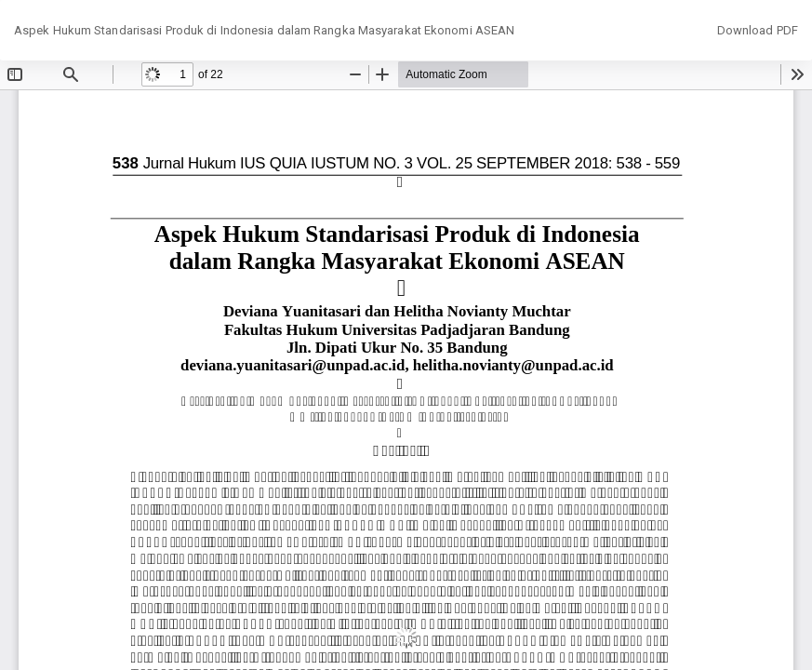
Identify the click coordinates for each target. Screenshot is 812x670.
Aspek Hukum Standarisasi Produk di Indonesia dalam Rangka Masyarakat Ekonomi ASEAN (264, 30)
